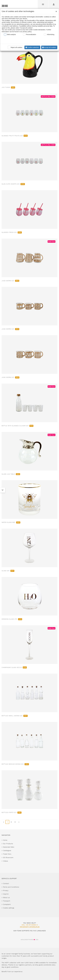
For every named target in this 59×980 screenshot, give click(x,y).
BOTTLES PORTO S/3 (12, 812)
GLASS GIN (8, 571)
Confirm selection (32, 47)
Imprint (6, 894)
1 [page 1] (7, 822)
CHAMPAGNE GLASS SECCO (14, 667)
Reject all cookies (15, 47)
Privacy (6, 890)
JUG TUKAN (8, 87)
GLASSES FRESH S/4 (12, 232)
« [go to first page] (4, 822)
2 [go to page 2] (11, 822)
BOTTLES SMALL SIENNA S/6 (15, 716)
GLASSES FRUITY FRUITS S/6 (15, 136)
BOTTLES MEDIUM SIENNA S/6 (15, 764)
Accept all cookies (49, 47)
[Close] (56, 11)
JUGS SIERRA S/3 (10, 281)
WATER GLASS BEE (11, 522)
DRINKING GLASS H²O (12, 619)
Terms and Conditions (11, 887)
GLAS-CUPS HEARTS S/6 (13, 184)
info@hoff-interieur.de (30, 927)
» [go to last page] (19, 822)
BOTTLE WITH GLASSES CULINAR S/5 (17, 426)
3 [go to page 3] (15, 822)
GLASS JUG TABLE (11, 474)
